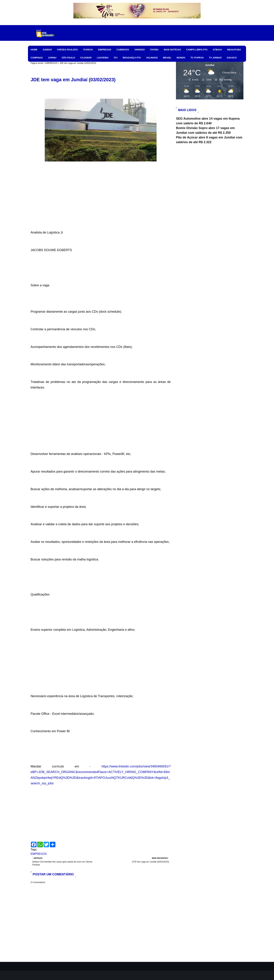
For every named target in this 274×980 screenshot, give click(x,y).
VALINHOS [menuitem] (152, 58)
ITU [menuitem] (116, 58)
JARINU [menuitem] (52, 58)
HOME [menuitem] (34, 50)
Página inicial (37, 63)
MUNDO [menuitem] (181, 58)
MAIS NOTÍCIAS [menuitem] (172, 50)
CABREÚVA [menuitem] (123, 50)
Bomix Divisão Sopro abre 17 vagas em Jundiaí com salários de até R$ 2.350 (205, 130)
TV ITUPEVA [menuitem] (197, 58)
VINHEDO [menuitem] (140, 50)
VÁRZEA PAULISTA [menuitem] (67, 50)
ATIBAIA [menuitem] (217, 50)
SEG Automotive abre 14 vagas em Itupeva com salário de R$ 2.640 (208, 121)
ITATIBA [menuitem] (154, 50)
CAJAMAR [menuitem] (86, 58)
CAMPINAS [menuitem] (37, 58)
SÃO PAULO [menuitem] (68, 58)
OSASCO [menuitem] (232, 58)
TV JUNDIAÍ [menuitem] (215, 58)
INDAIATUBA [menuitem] (234, 50)
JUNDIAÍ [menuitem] (47, 50)
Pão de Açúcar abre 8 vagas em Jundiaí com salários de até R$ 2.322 (209, 140)
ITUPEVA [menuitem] (88, 50)
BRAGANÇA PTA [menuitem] (132, 58)
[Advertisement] (101, 205)
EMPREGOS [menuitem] (105, 50)
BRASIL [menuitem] (167, 58)
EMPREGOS (51, 63)
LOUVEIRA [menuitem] (103, 58)
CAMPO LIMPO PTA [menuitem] (197, 50)
